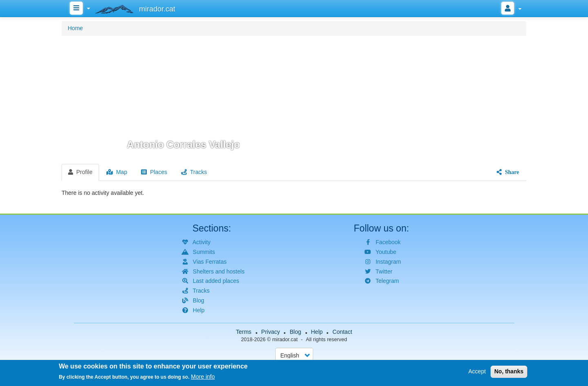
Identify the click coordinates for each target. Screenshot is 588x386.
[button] (294, 99)
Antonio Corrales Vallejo (183, 144)
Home (75, 28)
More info (203, 379)
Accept (477, 373)
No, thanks (509, 373)
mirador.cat (285, 340)
